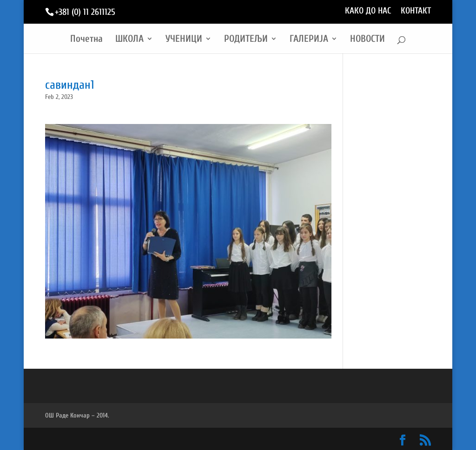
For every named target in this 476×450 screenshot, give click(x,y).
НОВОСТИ (367, 40)
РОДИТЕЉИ (246, 40)
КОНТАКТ (416, 11)
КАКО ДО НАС (368, 11)
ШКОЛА (129, 40)
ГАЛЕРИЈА (309, 40)
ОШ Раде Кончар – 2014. (77, 415)
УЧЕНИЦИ (184, 40)
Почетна (86, 40)
